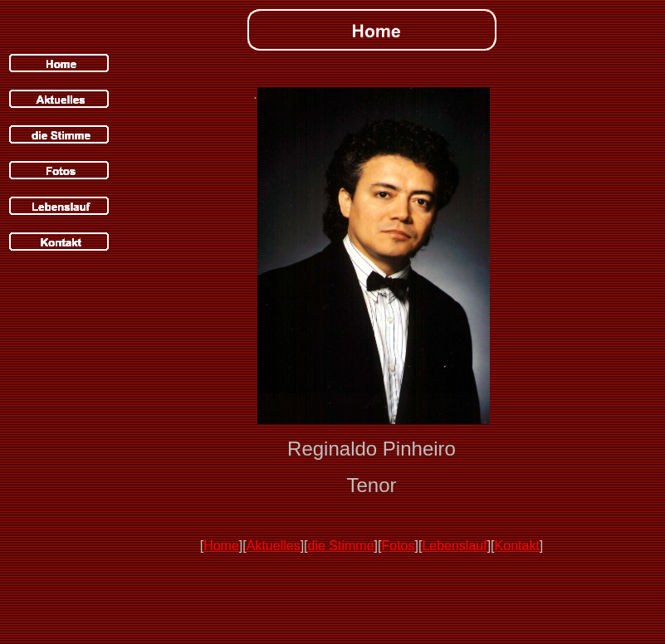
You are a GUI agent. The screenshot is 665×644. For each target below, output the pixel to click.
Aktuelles (274, 546)
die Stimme (341, 546)
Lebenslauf (454, 546)
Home (221, 546)
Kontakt (517, 546)
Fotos (398, 546)
